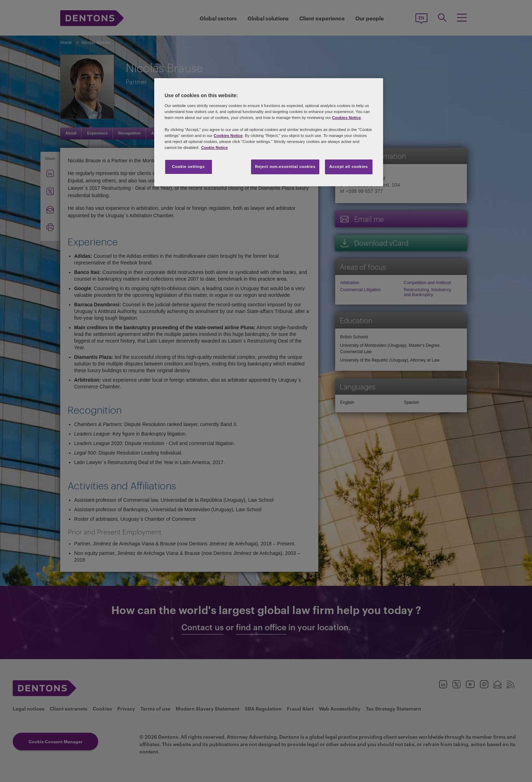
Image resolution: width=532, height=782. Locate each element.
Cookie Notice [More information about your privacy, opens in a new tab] (214, 148)
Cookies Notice (346, 118)
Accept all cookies (349, 167)
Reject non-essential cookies (285, 167)
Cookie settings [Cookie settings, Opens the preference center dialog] (188, 167)
